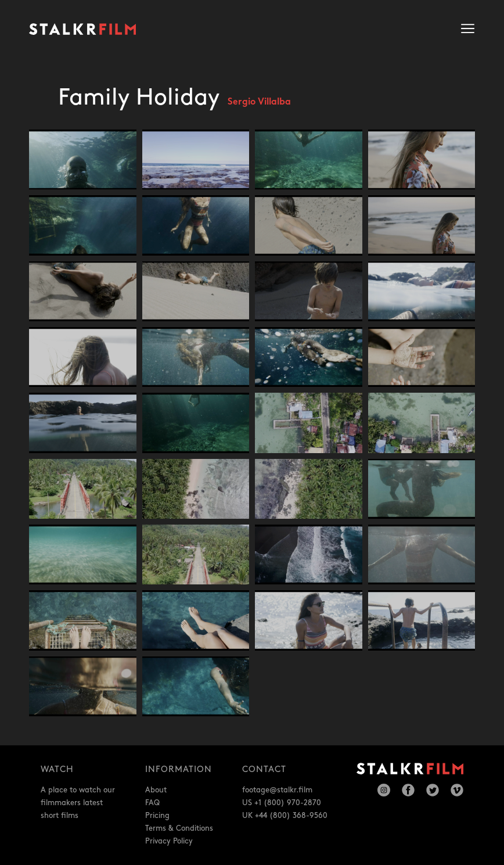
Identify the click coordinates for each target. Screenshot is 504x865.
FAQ (152, 803)
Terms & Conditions (179, 828)
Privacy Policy (169, 841)
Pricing (157, 816)
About (156, 790)
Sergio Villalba (259, 103)
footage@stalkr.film (277, 790)
